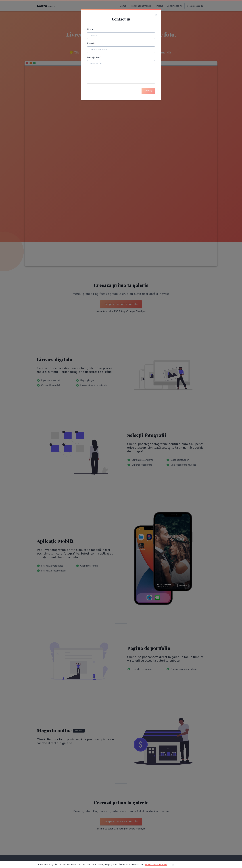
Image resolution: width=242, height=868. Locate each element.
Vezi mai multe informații (156, 865)
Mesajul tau (94, 57)
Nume (91, 30)
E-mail (91, 44)
